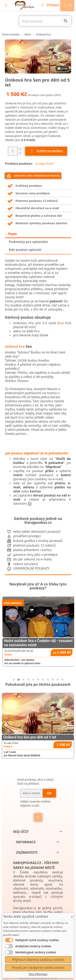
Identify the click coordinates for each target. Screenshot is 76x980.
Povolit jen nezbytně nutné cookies (38, 968)
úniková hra (15, 346)
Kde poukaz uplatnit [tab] (25, 250)
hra (61, 323)
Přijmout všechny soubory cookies (38, 960)
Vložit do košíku (46, 151)
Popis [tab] (12, 234)
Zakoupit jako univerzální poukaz (33, 176)
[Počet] (13, 151)
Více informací (38, 974)
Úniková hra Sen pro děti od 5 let (30, 737)
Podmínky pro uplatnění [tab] (28, 242)
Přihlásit (51, 5)
